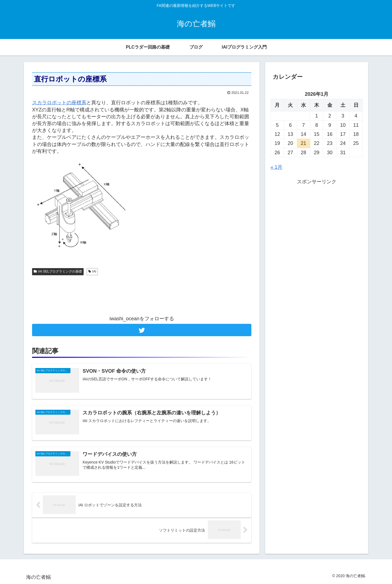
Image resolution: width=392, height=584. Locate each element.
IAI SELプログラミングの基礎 (58, 271)
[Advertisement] (142, 295)
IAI (92, 271)
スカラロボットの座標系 (59, 103)
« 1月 (276, 167)
